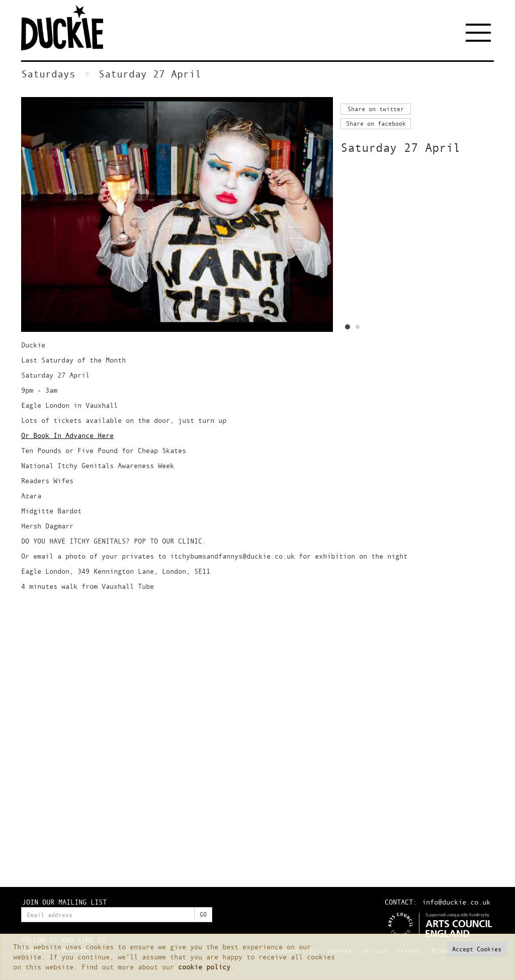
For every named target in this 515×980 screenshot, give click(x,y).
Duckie (69, 28)
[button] (477, 949)
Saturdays (48, 74)
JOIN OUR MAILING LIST (64, 902)
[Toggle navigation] (480, 33)
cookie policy (204, 967)
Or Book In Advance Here (67, 435)
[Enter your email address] (108, 915)
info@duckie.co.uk (456, 902)
